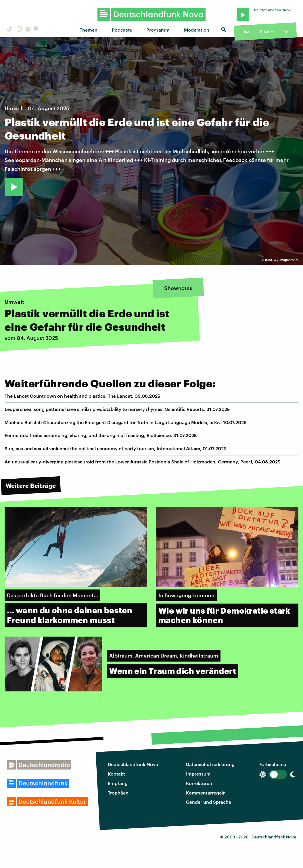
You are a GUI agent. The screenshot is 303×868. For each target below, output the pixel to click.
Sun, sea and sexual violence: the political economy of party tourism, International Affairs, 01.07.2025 (116, 448)
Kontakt (116, 774)
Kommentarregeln (206, 793)
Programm (158, 30)
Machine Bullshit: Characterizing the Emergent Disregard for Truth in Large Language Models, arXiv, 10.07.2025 (126, 422)
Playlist (267, 32)
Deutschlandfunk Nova (133, 764)
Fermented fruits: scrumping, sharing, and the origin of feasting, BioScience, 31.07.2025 (101, 435)
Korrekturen (199, 783)
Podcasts (122, 30)
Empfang (118, 783)
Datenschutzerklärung (210, 764)
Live (246, 32)
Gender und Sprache (209, 802)
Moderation (197, 30)
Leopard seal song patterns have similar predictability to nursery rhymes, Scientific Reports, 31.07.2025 (117, 409)
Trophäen (118, 793)
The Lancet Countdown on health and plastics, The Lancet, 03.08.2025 (83, 396)
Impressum (198, 774)
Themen (89, 30)
